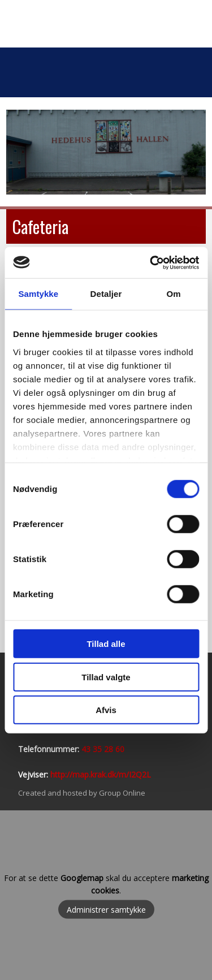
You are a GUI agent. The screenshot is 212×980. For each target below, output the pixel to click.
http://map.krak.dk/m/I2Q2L (101, 774)
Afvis (106, 710)
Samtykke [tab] (38, 294)
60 (119, 749)
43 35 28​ (97, 749)
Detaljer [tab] (106, 294)
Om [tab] (174, 294)
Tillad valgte (106, 677)
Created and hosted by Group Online (82, 793)
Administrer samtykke (106, 909)
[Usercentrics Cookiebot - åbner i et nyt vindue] (151, 262)
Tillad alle (106, 644)
